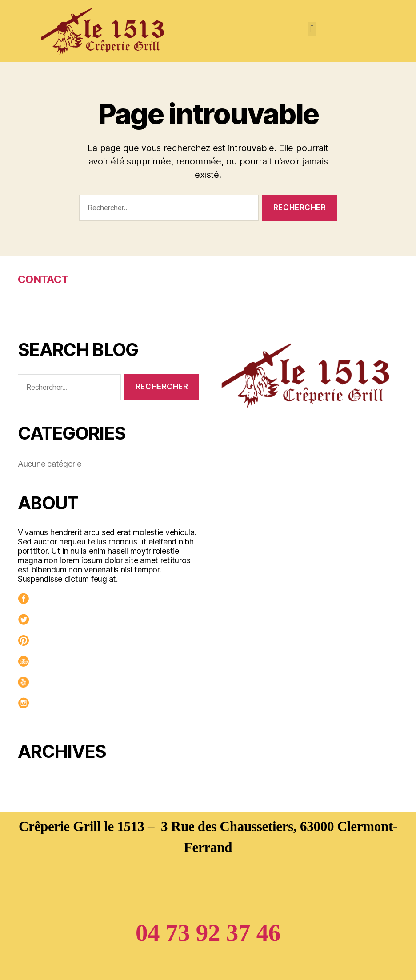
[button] (312, 29)
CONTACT (43, 279)
